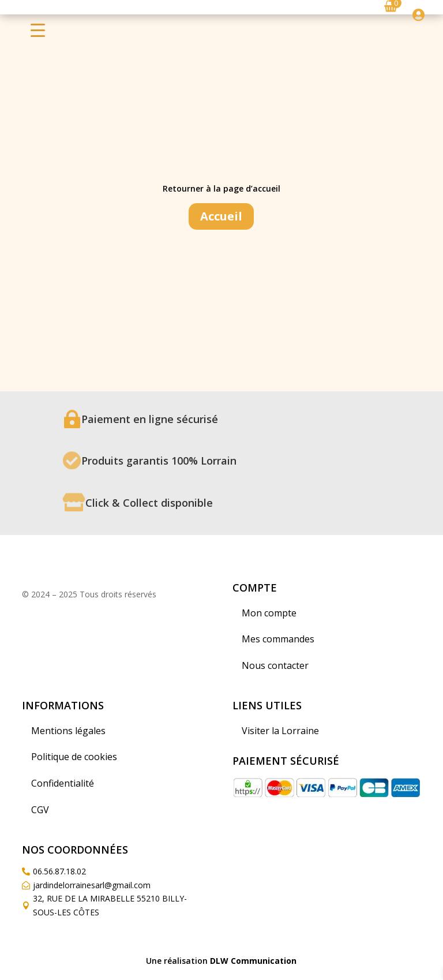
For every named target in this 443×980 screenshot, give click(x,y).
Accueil (221, 216)
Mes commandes (278, 639)
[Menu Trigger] (38, 30)
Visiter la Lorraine (280, 731)
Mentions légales (68, 731)
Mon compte (269, 613)
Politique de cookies (74, 757)
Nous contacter (275, 665)
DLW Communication (253, 961)
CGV (40, 810)
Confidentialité (63, 783)
